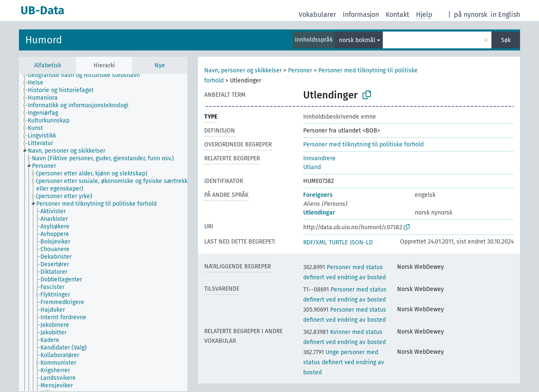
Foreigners (318, 195)
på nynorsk (471, 15)
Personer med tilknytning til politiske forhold (363, 144)
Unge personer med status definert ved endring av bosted (344, 362)
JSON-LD (361, 242)
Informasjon (361, 15)
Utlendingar (319, 213)
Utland (312, 167)
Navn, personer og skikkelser (243, 70)
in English (505, 15)
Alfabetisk (48, 65)
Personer (300, 70)
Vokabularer (317, 15)
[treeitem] (87, 75)
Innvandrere (319, 158)
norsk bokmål (357, 40)
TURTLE (338, 242)
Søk (506, 40)
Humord (44, 40)
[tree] (103, 233)
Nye (160, 65)
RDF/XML (315, 242)
